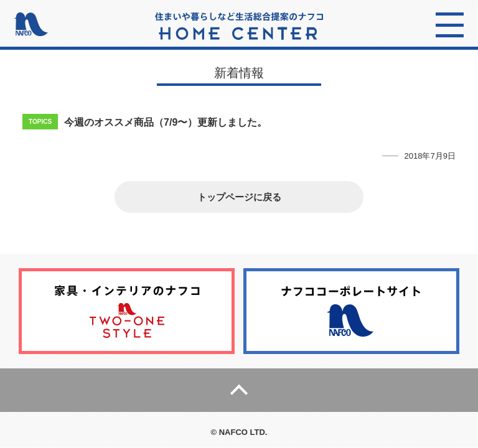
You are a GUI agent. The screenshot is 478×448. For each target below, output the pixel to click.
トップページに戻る (239, 197)
